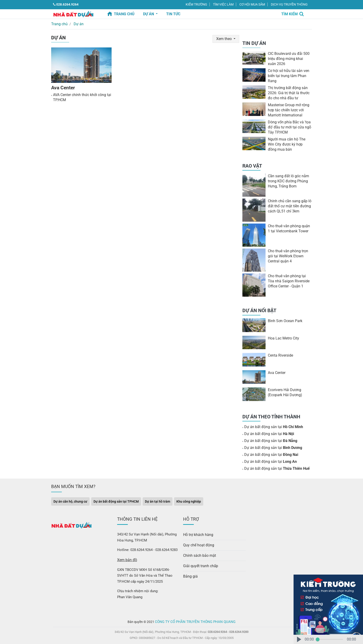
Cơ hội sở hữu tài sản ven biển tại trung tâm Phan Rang (288, 75)
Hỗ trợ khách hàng (197, 533)
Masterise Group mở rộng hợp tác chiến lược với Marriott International (288, 109)
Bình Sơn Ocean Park (284, 320)
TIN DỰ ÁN (254, 43)
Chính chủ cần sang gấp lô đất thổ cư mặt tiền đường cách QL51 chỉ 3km (288, 206)
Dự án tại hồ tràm (158, 500)
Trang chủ (124, 14)
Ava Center (63, 87)
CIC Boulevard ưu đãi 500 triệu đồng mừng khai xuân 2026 (288, 58)
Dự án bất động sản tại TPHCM (116, 500)
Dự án (77, 24)
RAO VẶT (252, 165)
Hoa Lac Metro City (283, 338)
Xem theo (225, 38)
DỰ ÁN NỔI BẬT (259, 310)
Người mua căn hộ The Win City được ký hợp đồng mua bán (289, 144)
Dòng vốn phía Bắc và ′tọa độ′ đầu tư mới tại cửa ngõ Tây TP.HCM (288, 127)
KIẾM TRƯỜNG (196, 4)
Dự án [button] (149, 14)
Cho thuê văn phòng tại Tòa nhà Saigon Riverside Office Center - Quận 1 (289, 281)
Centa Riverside (280, 355)
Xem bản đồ (126, 558)
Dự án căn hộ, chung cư (70, 500)
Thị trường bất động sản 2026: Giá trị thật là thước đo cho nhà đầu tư (287, 92)
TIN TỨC (173, 14)
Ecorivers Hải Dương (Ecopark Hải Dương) (284, 392)
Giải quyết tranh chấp (199, 563)
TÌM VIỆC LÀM (223, 4)
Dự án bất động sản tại (272, 426)
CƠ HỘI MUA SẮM (252, 4)
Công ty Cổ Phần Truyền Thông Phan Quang (195, 620)
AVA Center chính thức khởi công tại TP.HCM (81, 96)
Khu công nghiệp (189, 500)
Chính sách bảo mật (199, 553)
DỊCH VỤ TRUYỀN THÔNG (289, 4)
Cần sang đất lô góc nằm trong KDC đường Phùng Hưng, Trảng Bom (287, 181)
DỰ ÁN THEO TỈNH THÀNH (271, 416)
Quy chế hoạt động (198, 543)
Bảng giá (190, 572)
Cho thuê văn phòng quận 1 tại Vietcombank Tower (289, 228)
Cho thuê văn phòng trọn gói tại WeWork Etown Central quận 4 (290, 256)
